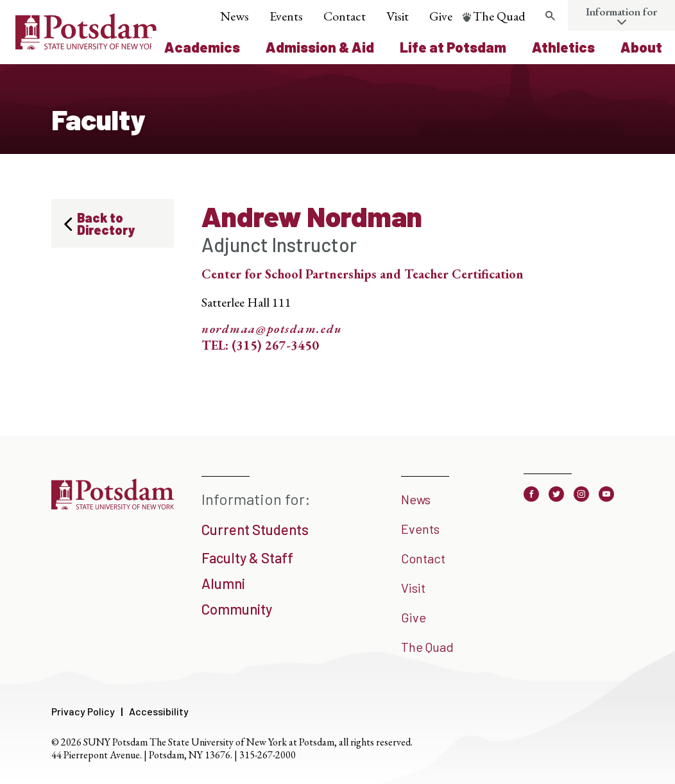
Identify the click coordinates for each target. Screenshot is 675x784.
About (641, 47)
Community (237, 609)
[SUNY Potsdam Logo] (87, 45)
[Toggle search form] (550, 16)
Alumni (223, 583)
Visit (397, 16)
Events (286, 16)
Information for (621, 12)
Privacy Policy (83, 711)
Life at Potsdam (453, 47)
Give (441, 16)
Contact (345, 16)
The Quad (499, 16)
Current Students (255, 529)
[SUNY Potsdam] (113, 507)
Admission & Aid (320, 47)
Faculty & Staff (247, 558)
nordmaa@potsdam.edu (272, 329)
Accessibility (159, 711)
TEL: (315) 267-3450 (260, 345)
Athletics (563, 47)
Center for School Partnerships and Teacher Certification (363, 274)
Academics (202, 47)
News (235, 16)
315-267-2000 (268, 755)
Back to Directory (106, 224)
